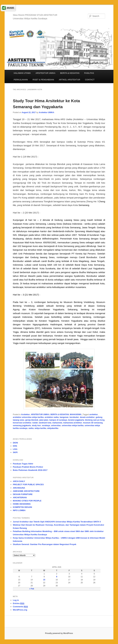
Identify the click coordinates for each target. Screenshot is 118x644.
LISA (15, 449)
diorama (90, 313)
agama (75, 272)
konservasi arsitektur (22, 423)
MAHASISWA (76, 414)
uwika (31, 428)
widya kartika (40, 428)
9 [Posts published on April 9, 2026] (57, 577)
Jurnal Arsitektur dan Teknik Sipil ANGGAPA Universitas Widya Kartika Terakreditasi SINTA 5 (57, 522)
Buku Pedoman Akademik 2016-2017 (30, 470)
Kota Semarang (81, 239)
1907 (74, 235)
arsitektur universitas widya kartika (28, 417)
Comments (20, 607)
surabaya (46, 426)
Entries (19, 603)
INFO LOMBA (19, 510)
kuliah (35, 423)
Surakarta (50, 268)
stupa (34, 272)
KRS (15, 446)
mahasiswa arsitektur (73, 423)
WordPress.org (20, 610)
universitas (56, 426)
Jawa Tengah (89, 227)
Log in (16, 600)
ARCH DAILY (19, 481)
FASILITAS (89, 73)
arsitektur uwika (52, 417)
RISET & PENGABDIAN (43, 80)
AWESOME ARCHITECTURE (26, 491)
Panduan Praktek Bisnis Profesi (28, 467)
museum (26, 313)
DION (15, 443)
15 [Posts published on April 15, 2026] (44, 580)
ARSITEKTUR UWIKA (45, 73)
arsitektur (94, 414)
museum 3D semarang (93, 423)
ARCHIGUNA (19, 488)
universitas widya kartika (73, 426)
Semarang (84, 205)
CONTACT (90, 80)
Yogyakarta (99, 268)
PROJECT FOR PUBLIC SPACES (28, 484)
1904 (44, 235)
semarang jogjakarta (22, 426)
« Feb (32, 589)
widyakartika (53, 428)
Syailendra (79, 276)
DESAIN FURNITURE (23, 494)
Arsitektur (25, 414)
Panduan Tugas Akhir (23, 464)
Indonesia (40, 227)
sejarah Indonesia (23, 317)
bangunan (64, 417)
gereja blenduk (32, 420)
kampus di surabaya (58, 420)
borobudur (74, 417)
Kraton (32, 309)
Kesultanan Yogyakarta (51, 309)
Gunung (68, 332)
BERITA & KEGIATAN (70, 73)
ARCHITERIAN (20, 497)
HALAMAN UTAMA (22, 73)
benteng (60, 306)
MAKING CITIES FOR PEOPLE (27, 501)
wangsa (69, 276)
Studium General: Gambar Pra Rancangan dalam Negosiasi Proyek (45, 544)
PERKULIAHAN (21, 80)
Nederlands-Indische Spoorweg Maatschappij (76, 231)
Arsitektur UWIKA (46, 112)
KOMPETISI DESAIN (22, 507)
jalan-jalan (44, 420)
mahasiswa (57, 423)
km (60, 265)
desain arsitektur (87, 417)
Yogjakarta (28, 328)
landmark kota (45, 423)
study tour (36, 426)
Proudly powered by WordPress (59, 633)
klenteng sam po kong (95, 420)
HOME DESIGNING (22, 504)
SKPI (15, 452)
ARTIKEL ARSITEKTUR (70, 80)
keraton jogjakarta (76, 420)
